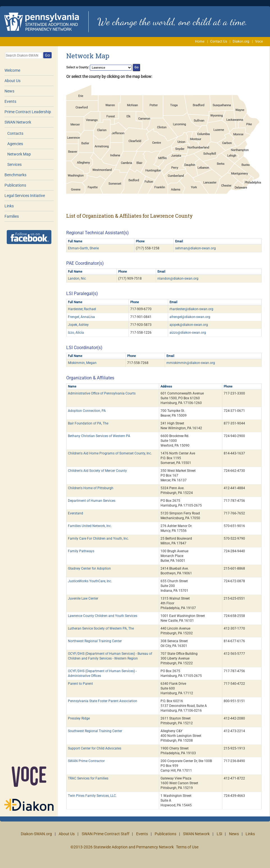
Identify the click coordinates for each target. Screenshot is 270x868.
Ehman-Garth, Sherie (83, 248)
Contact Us (219, 41)
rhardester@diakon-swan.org (191, 309)
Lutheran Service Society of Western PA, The (101, 628)
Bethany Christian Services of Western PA (99, 436)
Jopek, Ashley (78, 325)
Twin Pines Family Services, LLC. (92, 796)
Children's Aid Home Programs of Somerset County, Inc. (110, 453)
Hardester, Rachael (82, 309)
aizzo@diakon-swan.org (188, 333)
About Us (12, 81)
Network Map (19, 154)
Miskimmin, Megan (82, 363)
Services (14, 164)
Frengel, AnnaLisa (81, 317)
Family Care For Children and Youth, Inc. (98, 539)
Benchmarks (15, 175)
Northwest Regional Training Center (95, 641)
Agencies (15, 144)
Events (10, 101)
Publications (15, 185)
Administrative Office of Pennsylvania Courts (102, 393)
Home (200, 41)
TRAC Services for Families (88, 778)
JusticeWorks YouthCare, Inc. (90, 581)
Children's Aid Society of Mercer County (97, 471)
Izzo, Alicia (76, 333)
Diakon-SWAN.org (36, 834)
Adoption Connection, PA (87, 411)
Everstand (75, 513)
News (9, 91)
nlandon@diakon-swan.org (178, 278)
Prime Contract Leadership (28, 112)
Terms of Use (187, 847)
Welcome (12, 70)
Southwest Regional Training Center (95, 731)
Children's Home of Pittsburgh (91, 488)
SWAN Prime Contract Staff (106, 834)
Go (47, 55)
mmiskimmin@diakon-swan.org (191, 363)
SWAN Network (18, 122)
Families (12, 216)
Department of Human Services (92, 501)
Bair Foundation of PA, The (88, 423)
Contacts (15, 133)
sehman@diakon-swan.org (195, 248)
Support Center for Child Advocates (95, 748)
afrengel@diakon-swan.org (190, 317)
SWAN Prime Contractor (86, 761)
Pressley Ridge (79, 718)
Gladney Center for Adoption (89, 568)
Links (9, 206)
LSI (219, 834)
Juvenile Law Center (83, 598)
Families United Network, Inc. (90, 526)
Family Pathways (81, 551)
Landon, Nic (77, 278)
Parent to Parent (80, 684)
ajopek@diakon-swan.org (189, 325)
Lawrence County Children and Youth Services (103, 616)
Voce (259, 41)
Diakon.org (241, 41)
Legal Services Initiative (25, 196)
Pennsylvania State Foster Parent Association (103, 701)
